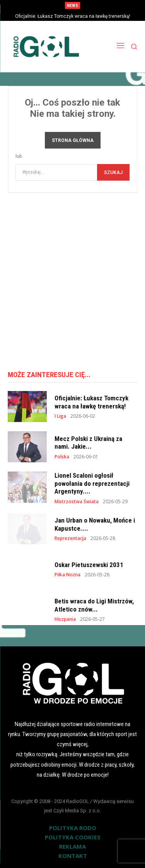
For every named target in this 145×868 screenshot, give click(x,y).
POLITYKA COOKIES (73, 837)
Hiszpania (65, 619)
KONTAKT (73, 856)
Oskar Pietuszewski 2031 (89, 565)
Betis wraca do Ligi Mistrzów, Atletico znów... (94, 605)
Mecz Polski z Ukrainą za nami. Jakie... (88, 443)
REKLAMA (72, 846)
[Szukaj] (113, 172)
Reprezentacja (70, 538)
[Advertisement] (72, 279)
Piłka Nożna (67, 575)
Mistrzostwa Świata (77, 502)
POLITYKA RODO (73, 828)
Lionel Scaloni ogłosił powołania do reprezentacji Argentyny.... (92, 483)
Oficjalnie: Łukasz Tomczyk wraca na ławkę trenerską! (73, 16)
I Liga (60, 416)
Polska (62, 457)
